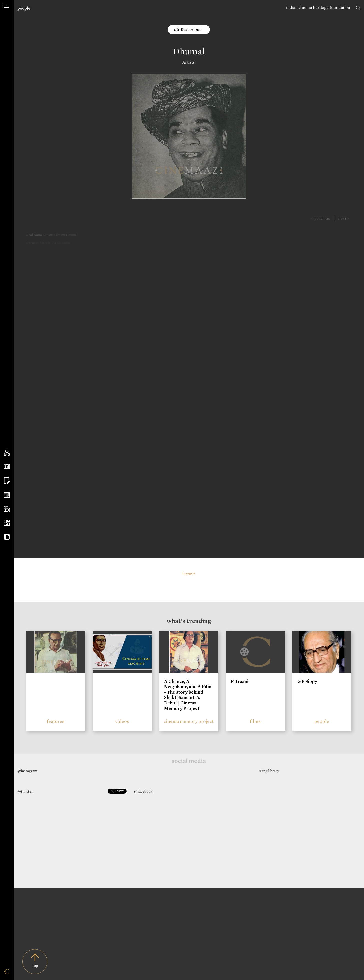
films (255, 721)
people (24, 8)
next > (344, 218)
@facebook (143, 791)
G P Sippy (307, 681)
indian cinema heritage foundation (318, 7)
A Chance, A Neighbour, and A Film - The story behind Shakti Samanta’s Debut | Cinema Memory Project (188, 695)
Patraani (240, 681)
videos (122, 721)
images (189, 573)
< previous (321, 218)
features (56, 721)
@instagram (27, 771)
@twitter (25, 791)
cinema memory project (189, 721)
